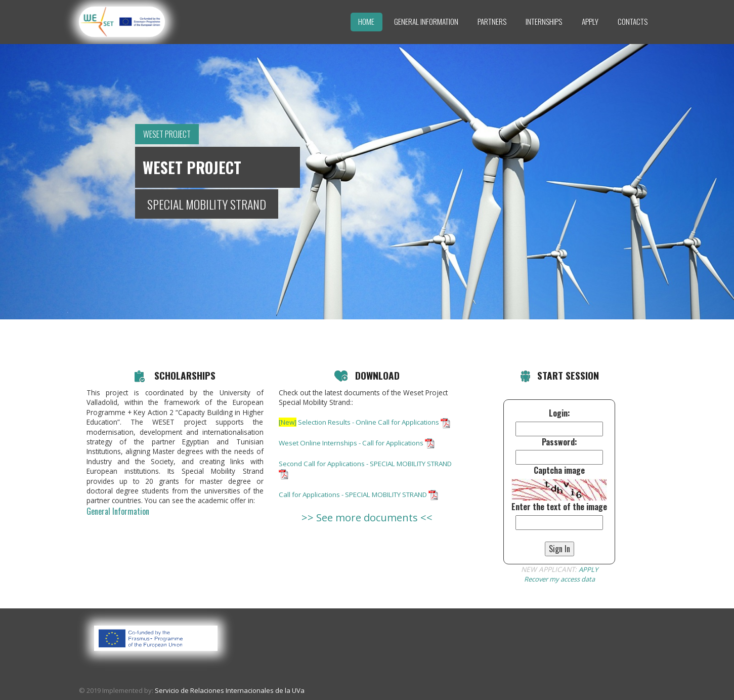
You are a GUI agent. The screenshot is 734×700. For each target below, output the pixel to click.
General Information (426, 21)
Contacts (633, 21)
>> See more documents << (367, 526)
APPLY (588, 569)
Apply (590, 21)
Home (366, 21)
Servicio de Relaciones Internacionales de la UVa (230, 690)
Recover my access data (559, 579)
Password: (559, 442)
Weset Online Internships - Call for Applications (360, 452)
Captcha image (559, 470)
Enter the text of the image (559, 507)
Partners (492, 21)
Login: (559, 413)
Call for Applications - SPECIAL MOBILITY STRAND (363, 503)
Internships (544, 21)
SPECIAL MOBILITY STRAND (207, 204)
